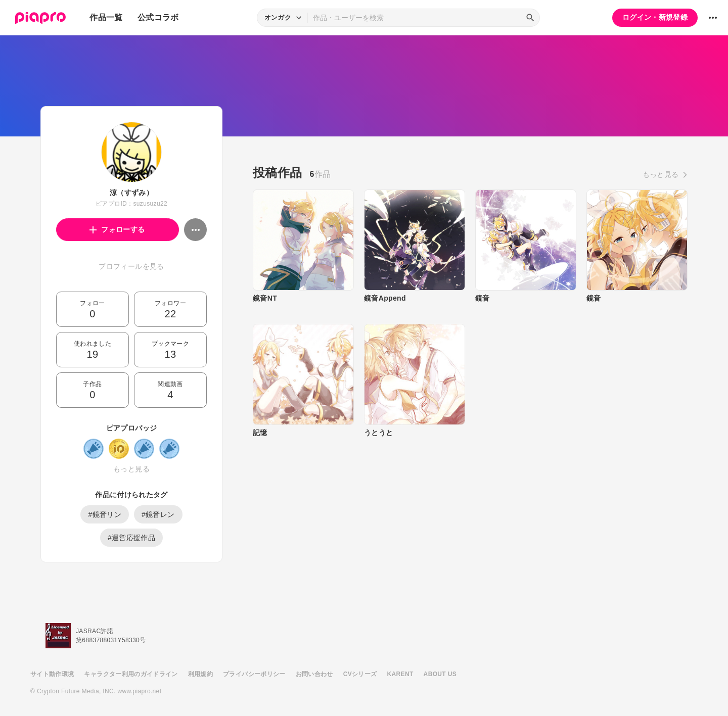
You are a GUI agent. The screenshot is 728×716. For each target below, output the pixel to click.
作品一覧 (106, 17)
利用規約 (200, 674)
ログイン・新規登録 (655, 17)
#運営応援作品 (131, 538)
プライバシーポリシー (254, 674)
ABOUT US (440, 674)
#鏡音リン (105, 514)
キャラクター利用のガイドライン (131, 674)
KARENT (400, 674)
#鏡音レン (158, 514)
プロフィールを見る (131, 266)
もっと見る (131, 469)
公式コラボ (158, 17)
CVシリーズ (360, 674)
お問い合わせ (314, 674)
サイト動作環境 (52, 674)
